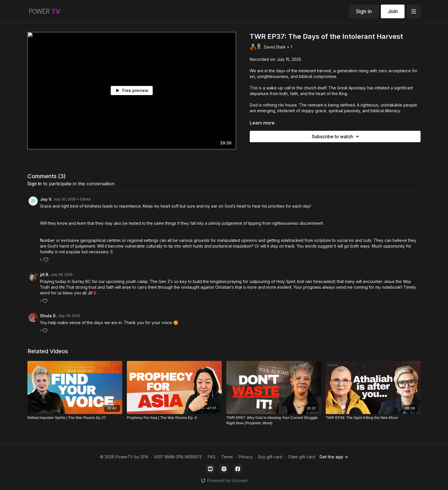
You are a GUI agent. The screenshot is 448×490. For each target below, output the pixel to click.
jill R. (45, 275)
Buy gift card (270, 457)
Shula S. (48, 316)
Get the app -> (334, 457)
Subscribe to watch (336, 136)
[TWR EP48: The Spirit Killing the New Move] (373, 418)
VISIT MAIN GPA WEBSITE (178, 457)
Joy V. (46, 199)
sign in (35, 184)
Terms (227, 457)
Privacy (246, 457)
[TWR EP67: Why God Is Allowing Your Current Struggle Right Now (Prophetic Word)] (274, 420)
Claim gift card (301, 457)
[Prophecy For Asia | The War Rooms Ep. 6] (174, 418)
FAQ (212, 457)
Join (393, 11)
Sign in (364, 11)
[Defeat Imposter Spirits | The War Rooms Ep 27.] (75, 418)
